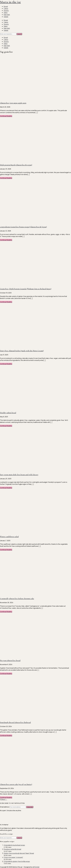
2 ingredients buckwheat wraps (14, 845)
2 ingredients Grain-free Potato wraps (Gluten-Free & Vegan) (23, 227)
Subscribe (30, 807)
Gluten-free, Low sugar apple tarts (13, 103)
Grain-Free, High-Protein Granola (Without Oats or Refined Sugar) (26, 289)
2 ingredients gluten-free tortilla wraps (17, 861)
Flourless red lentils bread (12, 849)
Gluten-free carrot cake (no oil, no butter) (16, 784)
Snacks (6, 11)
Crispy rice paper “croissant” (13, 857)
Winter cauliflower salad (9, 537)
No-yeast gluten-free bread (10, 660)
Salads (6, 17)
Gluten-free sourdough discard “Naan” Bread (19, 853)
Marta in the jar (10, 2)
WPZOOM (36, 867)
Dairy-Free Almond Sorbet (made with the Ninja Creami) (22, 351)
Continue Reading (6, 116)
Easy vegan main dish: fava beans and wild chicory (19, 475)
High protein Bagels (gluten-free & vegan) (16, 165)
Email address (5, 807)
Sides (6, 13)
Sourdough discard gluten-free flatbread (15, 722)
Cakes (6, 9)
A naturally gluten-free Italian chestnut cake (17, 599)
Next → (5, 799)
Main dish (7, 15)
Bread (6, 6)
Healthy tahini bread (8, 413)
